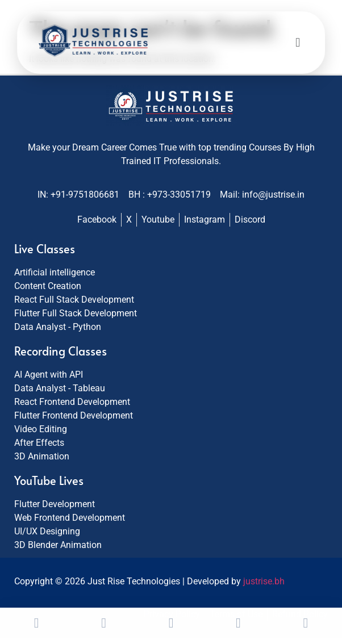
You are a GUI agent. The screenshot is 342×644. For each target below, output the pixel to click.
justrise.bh (264, 581)
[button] (297, 43)
